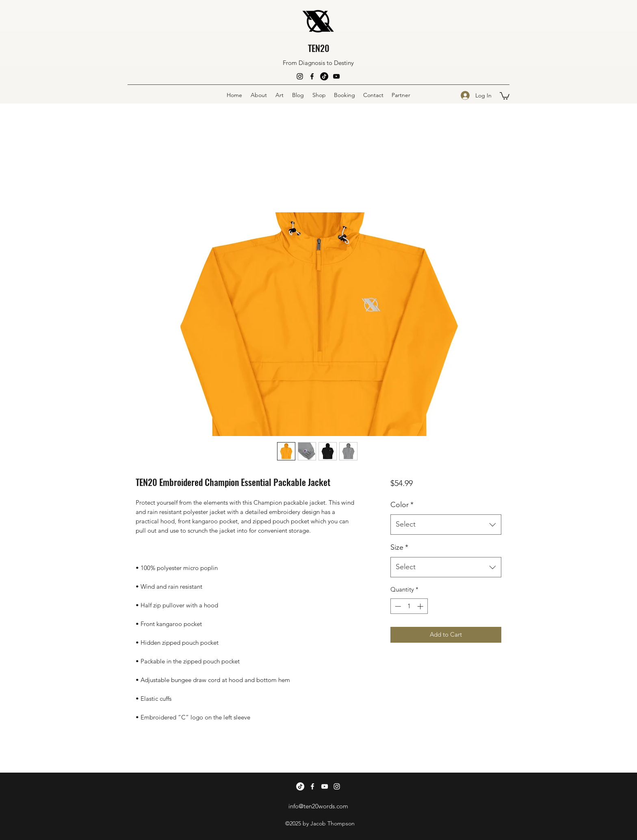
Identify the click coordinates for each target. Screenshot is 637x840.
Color (402, 505)
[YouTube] (336, 76)
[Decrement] (397, 606)
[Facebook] (312, 76)
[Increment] (421, 606)
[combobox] (446, 525)
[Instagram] (300, 76)
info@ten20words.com (318, 806)
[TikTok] (324, 76)
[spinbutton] (409, 606)
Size (399, 547)
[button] (505, 95)
